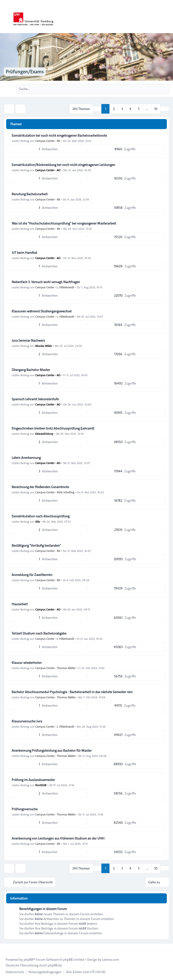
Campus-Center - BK (48, 141)
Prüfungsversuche (25, 809)
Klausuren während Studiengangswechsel (42, 311)
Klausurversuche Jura (27, 721)
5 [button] (139, 109)
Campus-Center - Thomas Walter (55, 668)
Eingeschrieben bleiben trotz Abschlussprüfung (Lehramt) (53, 428)
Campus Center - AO (48, 170)
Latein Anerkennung (26, 458)
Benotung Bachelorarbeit (30, 194)
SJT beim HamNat (24, 253)
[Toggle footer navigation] (6, 947)
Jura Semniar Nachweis (28, 340)
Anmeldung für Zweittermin (32, 575)
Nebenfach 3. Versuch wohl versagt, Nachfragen (46, 282)
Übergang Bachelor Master (31, 370)
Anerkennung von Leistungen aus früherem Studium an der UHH (58, 838)
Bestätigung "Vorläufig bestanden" (36, 545)
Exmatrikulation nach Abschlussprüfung (41, 516)
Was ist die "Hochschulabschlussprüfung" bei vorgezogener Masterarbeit (64, 223)
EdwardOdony (44, 434)
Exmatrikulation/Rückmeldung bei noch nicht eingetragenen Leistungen (63, 165)
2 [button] (114, 109)
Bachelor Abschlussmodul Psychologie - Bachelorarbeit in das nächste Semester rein (72, 692)
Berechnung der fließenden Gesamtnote (40, 487)
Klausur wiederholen (27, 663)
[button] (165, 109)
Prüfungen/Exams (25, 72)
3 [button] (122, 109)
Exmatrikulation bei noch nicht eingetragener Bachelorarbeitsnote (59, 135)
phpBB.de (55, 965)
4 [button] (130, 109)
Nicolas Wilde (44, 346)
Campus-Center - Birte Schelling (55, 492)
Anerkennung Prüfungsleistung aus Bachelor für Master (52, 750)
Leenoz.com (111, 960)
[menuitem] (15, 972)
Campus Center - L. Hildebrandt (55, 287)
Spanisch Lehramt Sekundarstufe (35, 399)
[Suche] (156, 89)
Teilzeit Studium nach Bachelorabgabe (39, 633)
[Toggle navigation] (167, 17)
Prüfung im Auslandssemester (33, 780)
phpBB (28, 960)
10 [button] (156, 109)
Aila (37, 521)
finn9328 (41, 785)
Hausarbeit (20, 604)
